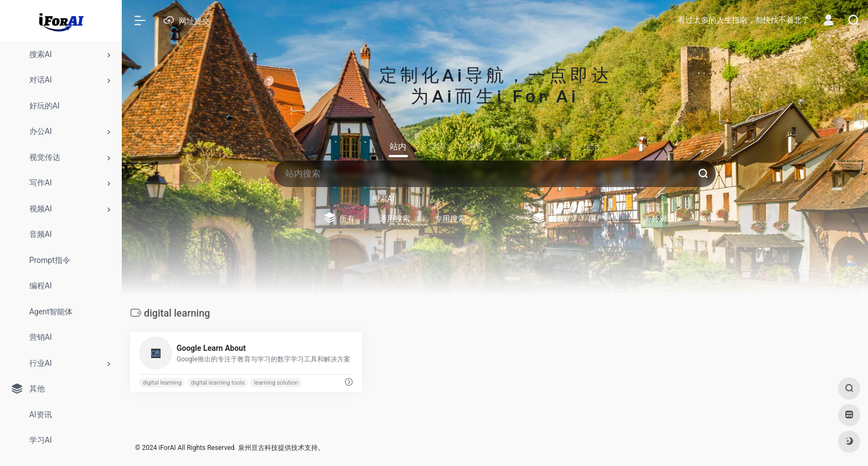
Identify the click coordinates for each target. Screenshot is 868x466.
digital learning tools (218, 383)
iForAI (167, 448)
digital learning (162, 383)
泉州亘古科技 (258, 448)
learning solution (276, 383)
